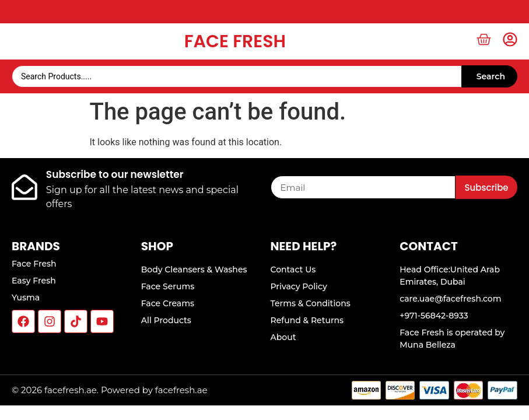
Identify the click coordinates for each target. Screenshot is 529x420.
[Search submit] (489, 76)
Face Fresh (235, 41)
